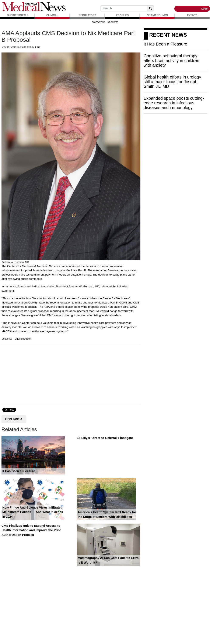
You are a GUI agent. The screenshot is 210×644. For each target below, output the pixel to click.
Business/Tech (23, 339)
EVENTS (192, 15)
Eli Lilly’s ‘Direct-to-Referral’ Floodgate (105, 438)
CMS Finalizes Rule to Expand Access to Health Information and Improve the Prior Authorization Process (31, 530)
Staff (37, 47)
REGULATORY (87, 15)
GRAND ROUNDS (157, 15)
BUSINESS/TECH (17, 15)
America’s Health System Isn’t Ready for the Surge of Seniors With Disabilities (107, 514)
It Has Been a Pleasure (19, 471)
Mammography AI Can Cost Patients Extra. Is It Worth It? (108, 560)
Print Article (14, 419)
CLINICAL (52, 15)
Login (205, 9)
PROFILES (122, 15)
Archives (113, 22)
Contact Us (99, 22)
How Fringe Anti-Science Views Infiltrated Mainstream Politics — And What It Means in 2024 (33, 512)
